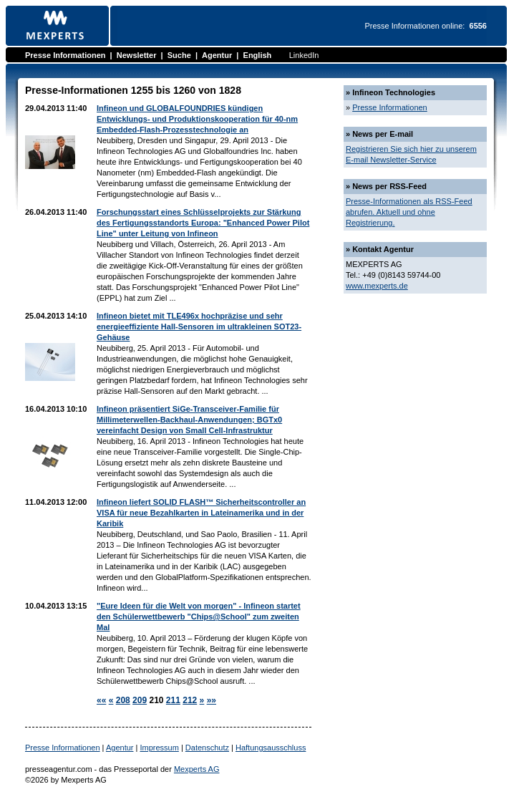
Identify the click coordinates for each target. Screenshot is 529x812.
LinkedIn (304, 55)
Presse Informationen (65, 55)
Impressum (159, 748)
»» (212, 700)
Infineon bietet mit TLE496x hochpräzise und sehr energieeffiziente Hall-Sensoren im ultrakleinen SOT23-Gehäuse (199, 327)
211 (173, 700)
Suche (179, 55)
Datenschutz (207, 748)
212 (190, 700)
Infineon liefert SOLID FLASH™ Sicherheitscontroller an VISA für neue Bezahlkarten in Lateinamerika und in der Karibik (201, 513)
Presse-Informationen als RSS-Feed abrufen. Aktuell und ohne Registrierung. (409, 212)
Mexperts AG (197, 769)
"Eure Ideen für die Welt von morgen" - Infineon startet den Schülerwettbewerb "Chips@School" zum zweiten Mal (199, 617)
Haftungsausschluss (271, 748)
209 (140, 700)
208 (123, 700)
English (258, 55)
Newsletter (137, 55)
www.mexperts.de (377, 286)
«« (101, 700)
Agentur (217, 55)
